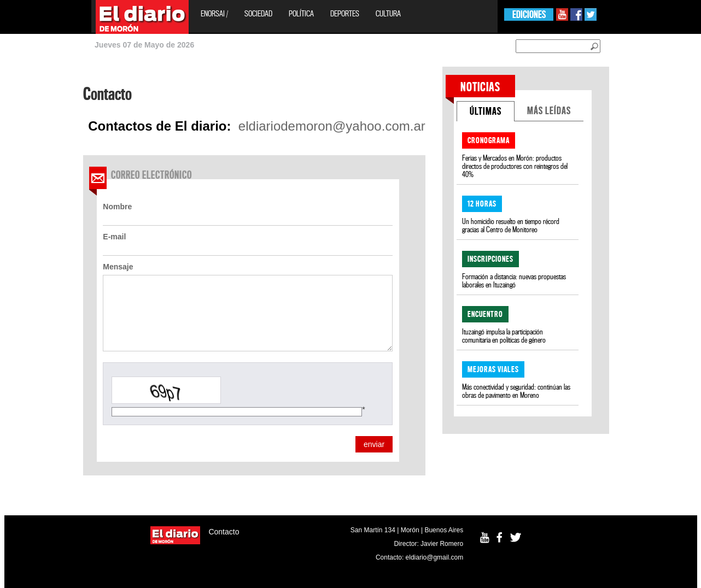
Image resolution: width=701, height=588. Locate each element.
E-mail (114, 237)
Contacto (224, 532)
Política (301, 13)
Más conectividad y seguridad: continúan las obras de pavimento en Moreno (516, 391)
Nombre (117, 207)
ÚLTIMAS (486, 111)
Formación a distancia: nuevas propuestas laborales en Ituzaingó (514, 281)
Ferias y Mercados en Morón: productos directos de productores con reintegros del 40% (515, 166)
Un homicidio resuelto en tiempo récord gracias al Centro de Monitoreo (511, 226)
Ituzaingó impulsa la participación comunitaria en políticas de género (504, 336)
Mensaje (118, 267)
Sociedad (258, 13)
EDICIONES (529, 14)
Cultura (388, 13)
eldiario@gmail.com (435, 557)
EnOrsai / (214, 13)
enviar (374, 444)
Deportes (345, 13)
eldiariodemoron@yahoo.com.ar (332, 126)
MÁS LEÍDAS (549, 111)
